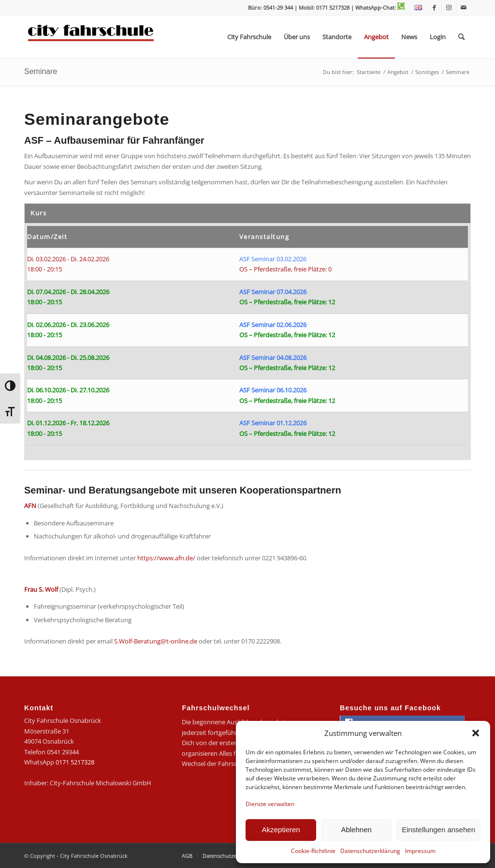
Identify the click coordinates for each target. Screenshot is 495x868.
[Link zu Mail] (464, 7)
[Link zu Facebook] (434, 7)
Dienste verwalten (270, 804)
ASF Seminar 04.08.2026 (273, 358)
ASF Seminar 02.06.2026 (273, 325)
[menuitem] (416, 8)
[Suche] (461, 37)
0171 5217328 (75, 762)
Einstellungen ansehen (438, 830)
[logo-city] (91, 37)
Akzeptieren (281, 830)
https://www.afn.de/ (166, 558)
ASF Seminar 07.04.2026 (273, 292)
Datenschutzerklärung (370, 851)
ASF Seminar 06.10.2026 (273, 390)
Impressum (420, 851)
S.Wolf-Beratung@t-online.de (156, 641)
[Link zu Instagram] (449, 7)
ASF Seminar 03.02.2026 (273, 259)
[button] (476, 733)
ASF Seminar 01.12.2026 (273, 423)
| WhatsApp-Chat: (378, 7)
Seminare (41, 71)
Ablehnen (356, 830)
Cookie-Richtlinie (313, 851)
